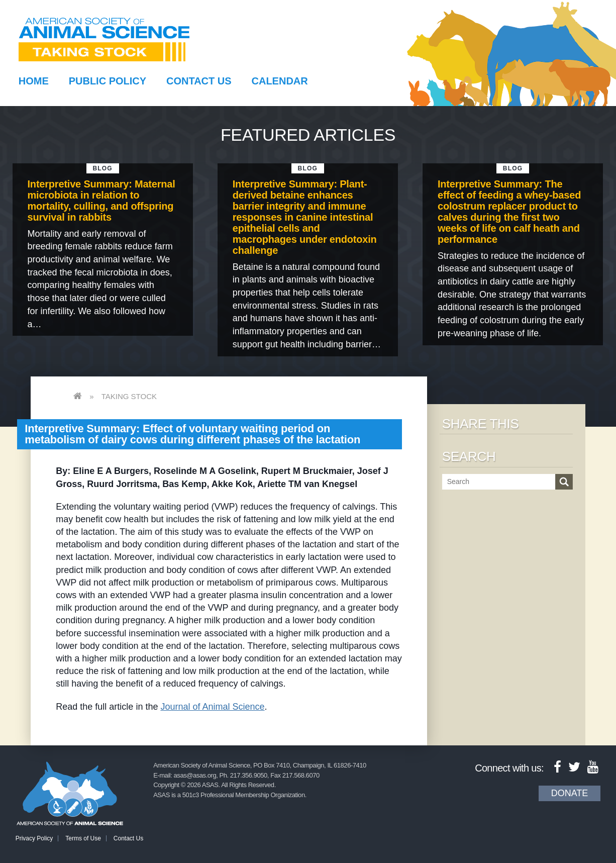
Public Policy (108, 81)
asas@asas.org (195, 775)
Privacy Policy (34, 838)
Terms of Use (83, 838)
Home (34, 81)
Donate (570, 793)
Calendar (280, 81)
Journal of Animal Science (212, 707)
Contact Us (199, 81)
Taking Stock (129, 396)
